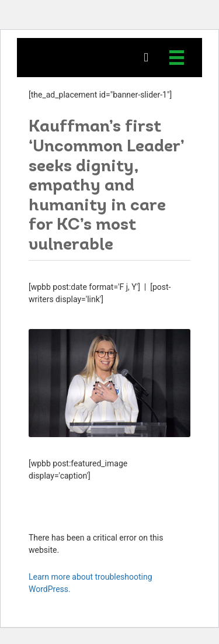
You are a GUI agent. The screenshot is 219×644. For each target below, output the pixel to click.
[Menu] (177, 58)
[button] (146, 58)
